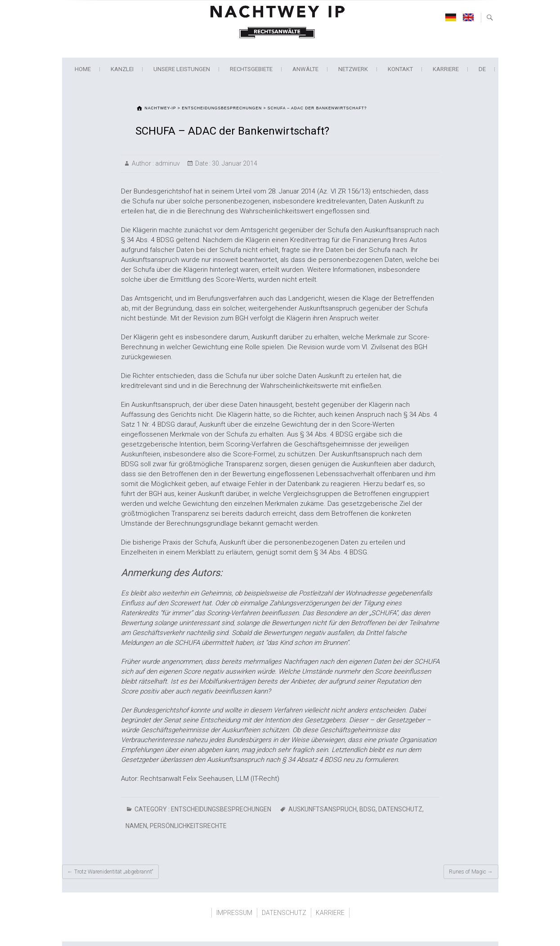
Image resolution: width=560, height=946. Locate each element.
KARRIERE (446, 69)
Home (83, 69)
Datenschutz (400, 809)
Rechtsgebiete (251, 69)
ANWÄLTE (305, 69)
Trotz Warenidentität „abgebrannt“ (110, 872)
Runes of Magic (471, 872)
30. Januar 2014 (234, 163)
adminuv (167, 163)
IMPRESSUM (234, 913)
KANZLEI (122, 69)
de (482, 69)
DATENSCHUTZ (284, 913)
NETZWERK (353, 69)
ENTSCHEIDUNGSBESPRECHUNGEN (221, 809)
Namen (136, 826)
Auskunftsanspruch (323, 809)
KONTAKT (400, 69)
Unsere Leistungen (182, 69)
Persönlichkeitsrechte (188, 826)
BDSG (367, 809)
